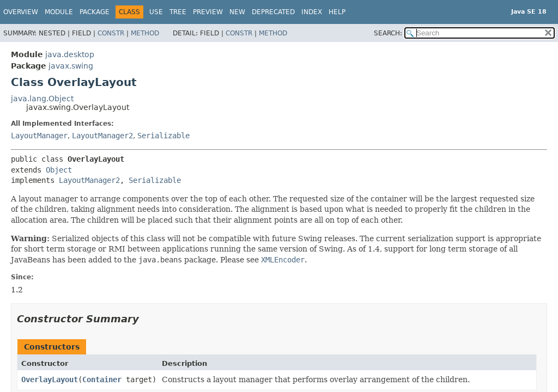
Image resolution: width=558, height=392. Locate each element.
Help (337, 12)
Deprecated (273, 12)
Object (59, 170)
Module (59, 12)
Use (156, 12)
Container (102, 379)
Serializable (163, 136)
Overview (21, 12)
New (237, 12)
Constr (111, 33)
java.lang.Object (42, 99)
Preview (208, 12)
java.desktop (70, 54)
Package (95, 12)
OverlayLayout (50, 379)
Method (145, 33)
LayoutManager (39, 136)
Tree (178, 12)
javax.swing (71, 66)
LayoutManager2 (102, 136)
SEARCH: (388, 33)
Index (312, 12)
